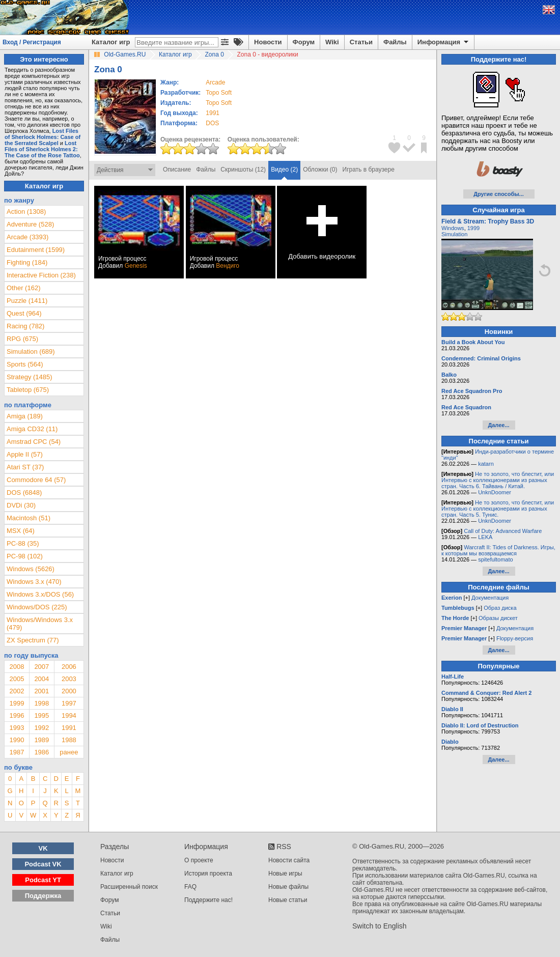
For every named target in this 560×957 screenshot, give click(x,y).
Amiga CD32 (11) (32, 429)
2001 (41, 691)
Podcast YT (43, 880)
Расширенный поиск (129, 887)
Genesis (136, 266)
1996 (17, 715)
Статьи (361, 42)
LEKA (485, 537)
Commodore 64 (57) (36, 480)
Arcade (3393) (27, 237)
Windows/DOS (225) (37, 607)
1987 (17, 752)
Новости (268, 42)
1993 (17, 728)
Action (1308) (26, 212)
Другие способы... (499, 194)
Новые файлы (288, 887)
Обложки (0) (320, 170)
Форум (304, 42)
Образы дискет (498, 618)
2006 (69, 667)
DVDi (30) (21, 505)
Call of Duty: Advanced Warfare (503, 531)
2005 (17, 679)
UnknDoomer (495, 492)
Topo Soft (219, 93)
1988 (69, 740)
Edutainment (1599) (36, 250)
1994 (69, 715)
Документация (490, 598)
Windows (453, 228)
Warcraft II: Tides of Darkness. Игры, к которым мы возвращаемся (498, 550)
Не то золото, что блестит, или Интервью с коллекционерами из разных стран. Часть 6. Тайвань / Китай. (498, 480)
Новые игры (285, 874)
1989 (41, 740)
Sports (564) (25, 364)
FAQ (190, 887)
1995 (41, 715)
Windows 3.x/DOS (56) (40, 594)
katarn (486, 464)
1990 (17, 740)
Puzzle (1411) (27, 301)
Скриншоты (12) (243, 170)
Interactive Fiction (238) (41, 275)
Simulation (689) (31, 351)
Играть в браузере (369, 170)
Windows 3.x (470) (34, 582)
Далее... (498, 425)
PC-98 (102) (25, 556)
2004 (41, 679)
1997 (69, 703)
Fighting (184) (27, 262)
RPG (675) (22, 339)
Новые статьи (288, 900)
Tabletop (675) (28, 390)
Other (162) (23, 288)
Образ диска (500, 608)
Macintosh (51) (29, 518)
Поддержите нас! (208, 900)
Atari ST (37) (25, 467)
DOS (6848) (24, 492)
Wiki (332, 42)
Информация (444, 42)
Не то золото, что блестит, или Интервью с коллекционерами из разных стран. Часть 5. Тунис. (498, 509)
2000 (69, 691)
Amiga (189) (25, 416)
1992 (41, 728)
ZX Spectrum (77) (33, 640)
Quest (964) (24, 313)
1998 (41, 703)
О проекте (199, 860)
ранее (69, 752)
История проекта (208, 874)
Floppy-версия (515, 638)
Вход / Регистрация (32, 42)
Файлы (395, 42)
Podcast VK (43, 864)
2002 (17, 691)
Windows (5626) (31, 569)
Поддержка (43, 896)
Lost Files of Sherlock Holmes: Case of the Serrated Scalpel (43, 137)
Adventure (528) (30, 224)
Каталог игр (111, 42)
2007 (41, 667)
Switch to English (380, 926)
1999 (17, 703)
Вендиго (228, 266)
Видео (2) (284, 170)
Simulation (454, 234)
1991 (213, 113)
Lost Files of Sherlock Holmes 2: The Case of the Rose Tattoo (42, 149)
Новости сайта (289, 860)
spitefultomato (495, 559)
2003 (69, 679)
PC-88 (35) (23, 543)
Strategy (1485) (30, 377)
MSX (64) (21, 531)
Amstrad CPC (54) (34, 442)
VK (43, 848)
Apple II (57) (25, 454)
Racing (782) (25, 326)
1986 (41, 752)
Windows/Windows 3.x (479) (40, 624)
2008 (17, 667)
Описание (177, 170)
